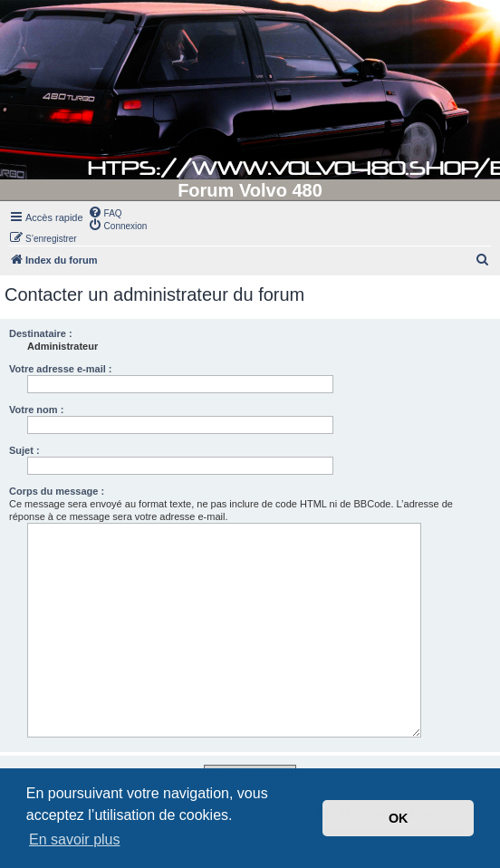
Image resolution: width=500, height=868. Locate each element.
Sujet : (24, 450)
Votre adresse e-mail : (61, 369)
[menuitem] (105, 212)
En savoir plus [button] (75, 839)
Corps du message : (57, 491)
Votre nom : (36, 410)
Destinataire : (41, 333)
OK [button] (399, 818)
